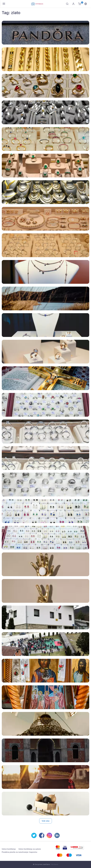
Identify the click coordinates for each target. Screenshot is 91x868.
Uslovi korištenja (9, 849)
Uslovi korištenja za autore (30, 849)
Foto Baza (54, 864)
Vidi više (46, 821)
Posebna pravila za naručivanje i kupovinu (19, 852)
